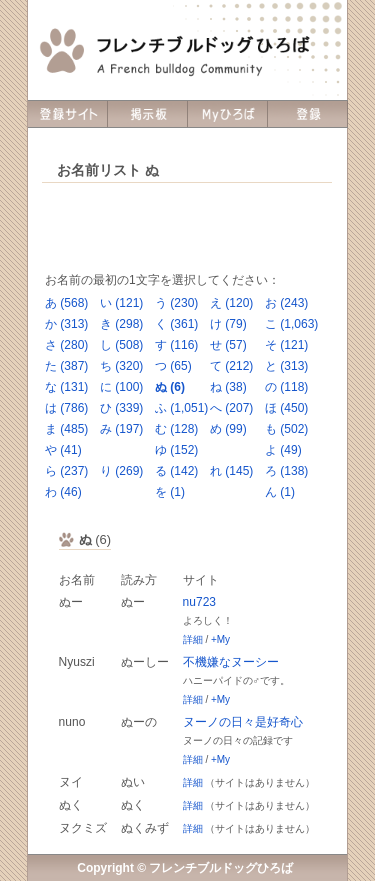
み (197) (121, 429)
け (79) (228, 324)
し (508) (121, 345)
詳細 (193, 639)
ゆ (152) (176, 450)
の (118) (286, 387)
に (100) (121, 387)
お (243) (286, 303)
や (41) (63, 450)
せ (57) (228, 345)
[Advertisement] (187, 228)
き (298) (121, 324)
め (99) (228, 429)
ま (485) (66, 429)
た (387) (66, 366)
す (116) (176, 345)
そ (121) (286, 345)
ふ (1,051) (181, 408)
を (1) (170, 492)
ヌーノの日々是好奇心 (243, 722)
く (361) (176, 324)
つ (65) (173, 366)
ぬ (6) (170, 387)
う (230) (176, 303)
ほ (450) (286, 408)
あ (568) (66, 303)
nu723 (199, 602)
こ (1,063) (291, 324)
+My (220, 639)
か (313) (66, 324)
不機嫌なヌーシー (231, 662)
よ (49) (283, 450)
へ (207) (231, 408)
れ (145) (231, 471)
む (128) (176, 429)
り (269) (121, 471)
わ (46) (63, 492)
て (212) (231, 366)
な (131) (66, 387)
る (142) (176, 471)
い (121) (121, 303)
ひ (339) (121, 408)
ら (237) (66, 471)
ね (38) (228, 387)
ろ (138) (286, 471)
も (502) (286, 429)
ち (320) (121, 366)
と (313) (286, 366)
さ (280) (66, 345)
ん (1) (280, 492)
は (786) (66, 408)
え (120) (231, 303)
